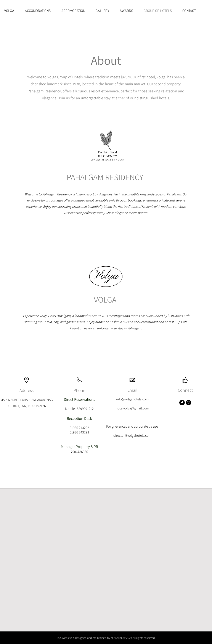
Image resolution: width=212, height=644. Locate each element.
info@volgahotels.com (132, 399)
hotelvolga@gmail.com (132, 408)
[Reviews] (192, 9)
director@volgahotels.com (132, 436)
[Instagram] (189, 403)
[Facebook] (182, 403)
